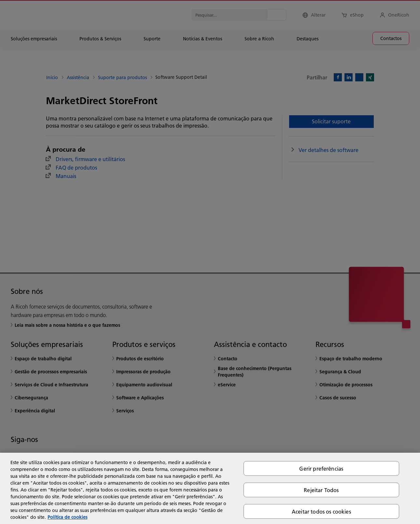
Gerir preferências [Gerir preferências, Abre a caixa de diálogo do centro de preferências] (321, 468)
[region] (210, 488)
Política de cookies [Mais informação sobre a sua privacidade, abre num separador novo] (67, 517)
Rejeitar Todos (321, 490)
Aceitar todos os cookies (321, 511)
